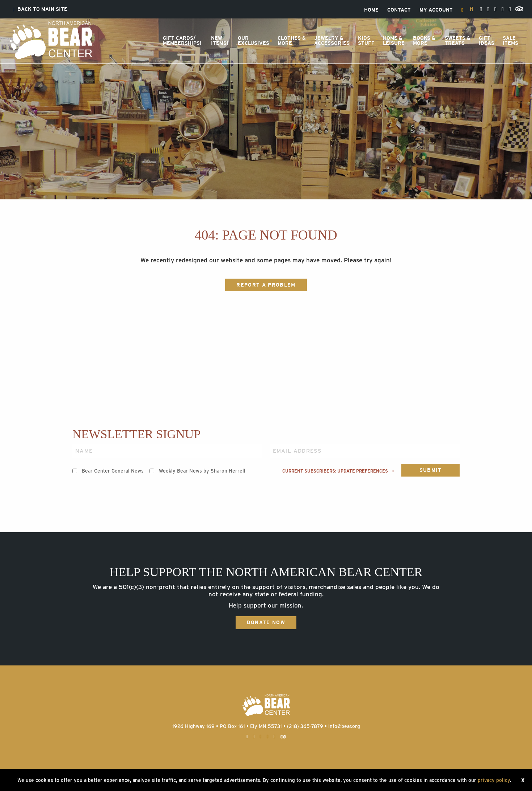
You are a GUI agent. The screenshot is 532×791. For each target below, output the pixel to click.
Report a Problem (266, 285)
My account (436, 10)
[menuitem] (40, 9)
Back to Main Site (40, 9)
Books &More (424, 41)
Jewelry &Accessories (332, 41)
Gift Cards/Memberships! (182, 41)
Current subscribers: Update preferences (338, 471)
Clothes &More (292, 41)
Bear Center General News (113, 471)
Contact (399, 10)
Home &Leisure (394, 41)
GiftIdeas (487, 41)
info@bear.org (344, 726)
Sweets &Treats (458, 41)
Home (371, 10)
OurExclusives (254, 41)
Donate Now (266, 622)
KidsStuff (366, 41)
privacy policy (494, 780)
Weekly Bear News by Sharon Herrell (202, 471)
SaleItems (510, 41)
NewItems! (220, 41)
